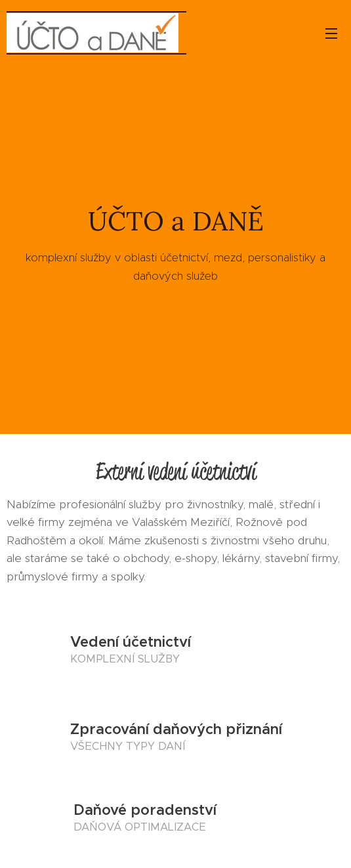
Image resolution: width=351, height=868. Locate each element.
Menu (331, 33)
